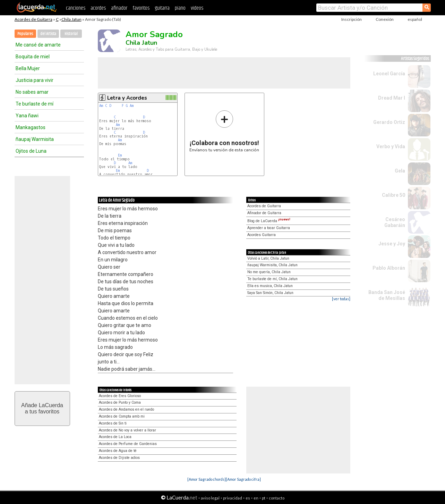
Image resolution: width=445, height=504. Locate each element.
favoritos (141, 8)
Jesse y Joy (392, 244)
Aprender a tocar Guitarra (269, 228)
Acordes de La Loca (115, 437)
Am (101, 106)
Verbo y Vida (391, 146)
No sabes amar (32, 92)
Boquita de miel (33, 57)
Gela (400, 171)
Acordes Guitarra (262, 235)
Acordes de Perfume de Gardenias (128, 444)
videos (197, 8)
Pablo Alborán (389, 268)
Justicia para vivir (35, 80)
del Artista (48, 34)
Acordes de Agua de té (118, 451)
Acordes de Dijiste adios (119, 458)
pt (264, 498)
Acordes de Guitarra (33, 19)
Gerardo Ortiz (389, 122)
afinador (119, 8)
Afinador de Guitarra (264, 213)
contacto (277, 498)
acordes (98, 8)
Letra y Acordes (127, 98)
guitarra (162, 8)
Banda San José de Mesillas (387, 295)
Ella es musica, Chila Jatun (270, 286)
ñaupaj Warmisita (35, 139)
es (248, 498)
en (256, 498)
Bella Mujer (28, 68)
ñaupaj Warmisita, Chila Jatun (272, 265)
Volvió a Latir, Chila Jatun (268, 258)
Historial (71, 34)
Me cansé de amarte (38, 45)
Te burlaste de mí (35, 104)
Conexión (385, 19)
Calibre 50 (393, 195)
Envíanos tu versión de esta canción (224, 131)
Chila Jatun (71, 19)
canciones (76, 8)
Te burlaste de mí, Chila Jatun (272, 279)
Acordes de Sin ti (113, 423)
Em (120, 155)
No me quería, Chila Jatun (269, 272)
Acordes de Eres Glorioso (120, 396)
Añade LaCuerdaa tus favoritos (42, 408)
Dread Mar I (392, 98)
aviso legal (210, 498)
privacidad (233, 498)
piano (180, 8)
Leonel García (389, 74)
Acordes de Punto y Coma (120, 402)
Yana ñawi (27, 116)
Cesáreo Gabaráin (395, 222)
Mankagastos (31, 127)
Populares (25, 34)
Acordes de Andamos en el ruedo (126, 409)
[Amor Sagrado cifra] (243, 479)
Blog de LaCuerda (269, 221)
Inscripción (352, 19)
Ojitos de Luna (31, 151)
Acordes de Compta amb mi (122, 416)
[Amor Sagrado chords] (207, 479)
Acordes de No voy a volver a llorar (127, 430)
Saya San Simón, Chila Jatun (270, 293)
